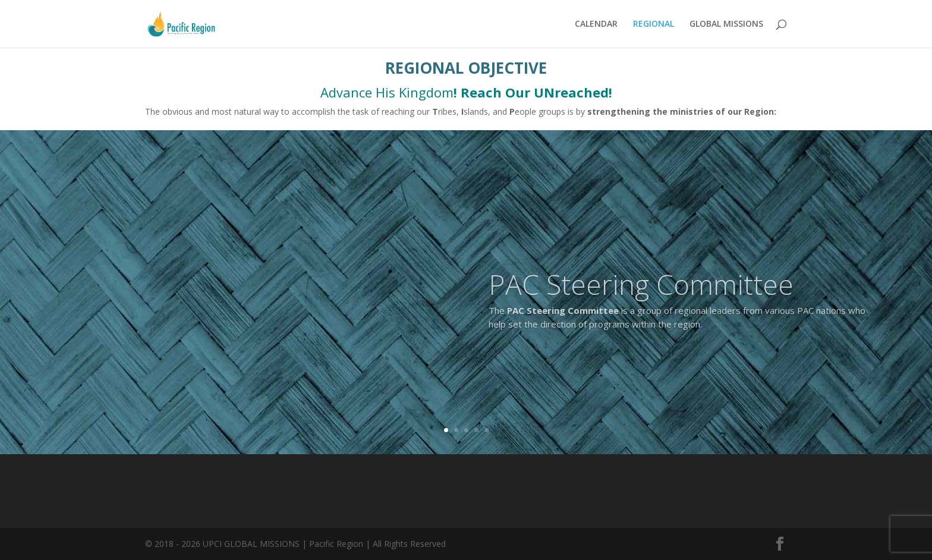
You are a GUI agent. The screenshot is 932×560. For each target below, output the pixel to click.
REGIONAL (654, 24)
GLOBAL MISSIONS (726, 24)
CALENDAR (596, 24)
